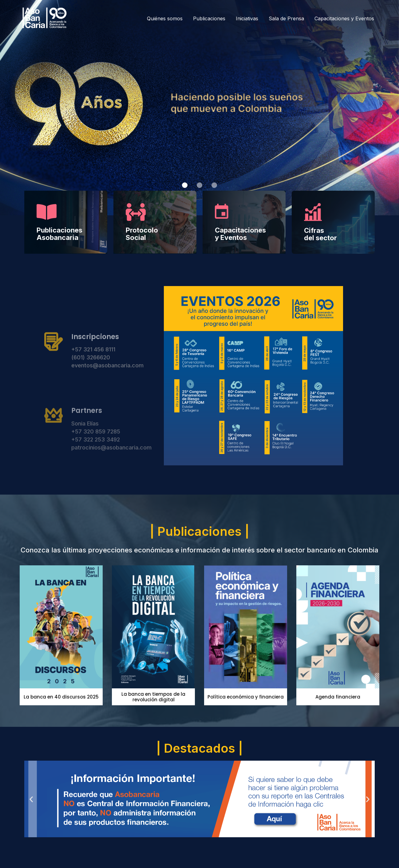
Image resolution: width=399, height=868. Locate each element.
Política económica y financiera (246, 697)
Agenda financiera (338, 697)
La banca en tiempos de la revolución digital (153, 697)
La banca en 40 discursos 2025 (61, 697)
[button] (185, 185)
